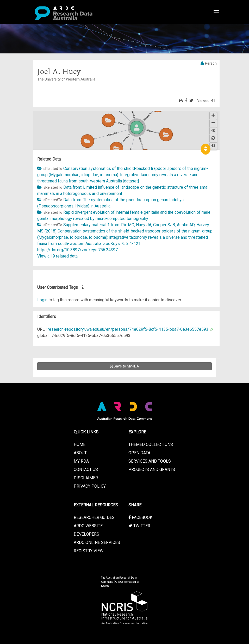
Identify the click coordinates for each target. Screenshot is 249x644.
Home (80, 444)
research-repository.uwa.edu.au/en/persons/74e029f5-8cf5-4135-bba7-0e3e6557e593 (128, 329)
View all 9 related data (57, 256)
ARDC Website (88, 526)
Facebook (140, 517)
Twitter (139, 526)
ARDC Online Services (97, 542)
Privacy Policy (90, 486)
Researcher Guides (94, 517)
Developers (86, 534)
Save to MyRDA (125, 366)
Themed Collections (151, 444)
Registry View (89, 551)
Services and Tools (150, 461)
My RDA (81, 461)
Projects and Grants (152, 470)
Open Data (139, 453)
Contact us (86, 470)
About (80, 453)
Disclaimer (86, 478)
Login (42, 300)
